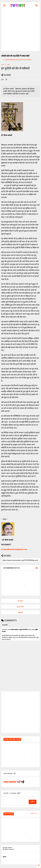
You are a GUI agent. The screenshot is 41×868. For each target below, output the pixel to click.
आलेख (8, 65)
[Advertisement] (20, 31)
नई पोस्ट (20, 601)
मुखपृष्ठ (4, 857)
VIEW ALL (34, 813)
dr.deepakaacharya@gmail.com (14, 549)
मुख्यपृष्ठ (20, 612)
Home (3, 65)
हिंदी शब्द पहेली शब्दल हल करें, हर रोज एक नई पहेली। (18, 60)
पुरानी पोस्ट (20, 607)
